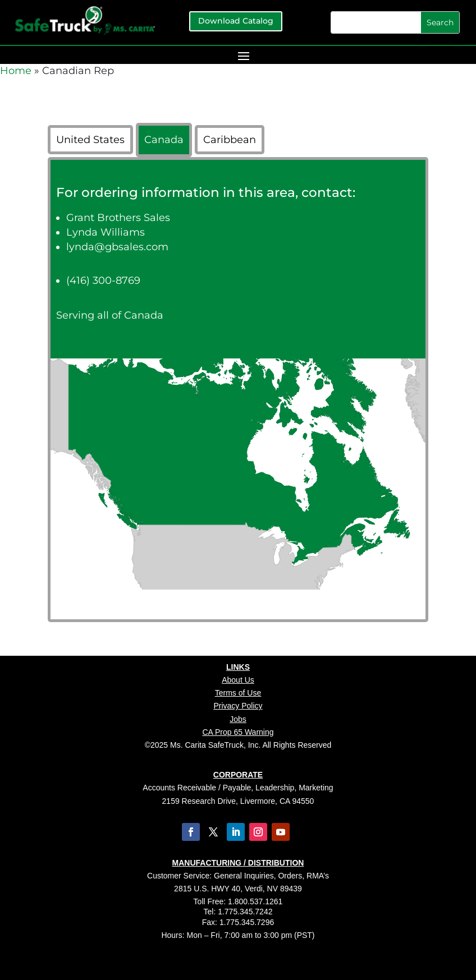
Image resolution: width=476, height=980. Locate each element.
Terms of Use (238, 693)
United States (90, 140)
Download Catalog (236, 21)
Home (16, 71)
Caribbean (230, 140)
